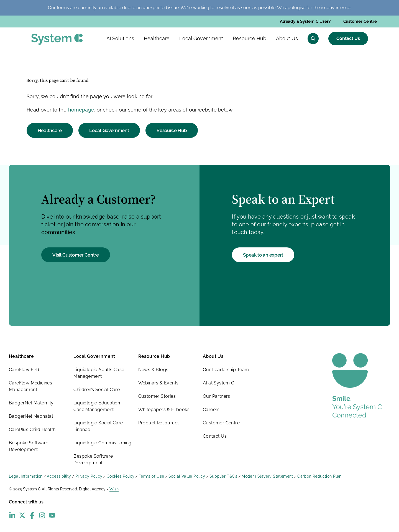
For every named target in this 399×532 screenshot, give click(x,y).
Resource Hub (172, 130)
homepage (81, 110)
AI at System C (219, 383)
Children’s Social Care (97, 390)
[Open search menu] (313, 39)
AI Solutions (120, 38)
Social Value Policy (187, 476)
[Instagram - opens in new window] (42, 515)
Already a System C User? (305, 21)
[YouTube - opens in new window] (52, 515)
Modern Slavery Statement (267, 476)
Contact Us (348, 38)
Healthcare (50, 130)
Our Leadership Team (226, 370)
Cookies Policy (121, 476)
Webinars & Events (158, 383)
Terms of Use (152, 476)
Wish (114, 489)
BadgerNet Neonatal (31, 416)
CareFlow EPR (24, 370)
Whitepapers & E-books (164, 410)
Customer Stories (157, 396)
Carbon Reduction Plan (319, 476)
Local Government (109, 130)
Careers (211, 410)
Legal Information (26, 476)
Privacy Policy (89, 476)
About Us (213, 356)
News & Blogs (153, 370)
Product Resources (159, 423)
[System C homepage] (57, 39)
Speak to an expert (263, 255)
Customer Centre (360, 21)
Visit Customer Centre (76, 255)
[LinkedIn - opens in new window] (12, 515)
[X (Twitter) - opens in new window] (22, 515)
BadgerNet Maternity (31, 403)
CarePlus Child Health (32, 430)
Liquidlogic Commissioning (102, 443)
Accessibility (59, 476)
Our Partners (217, 396)
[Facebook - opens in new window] (32, 515)
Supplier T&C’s (223, 476)
